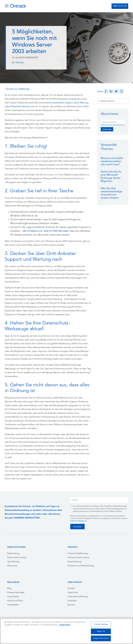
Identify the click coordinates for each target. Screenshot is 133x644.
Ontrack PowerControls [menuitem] (78, 558)
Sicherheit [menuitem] (72, 601)
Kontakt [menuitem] (71, 588)
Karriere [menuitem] (71, 605)
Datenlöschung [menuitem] (74, 562)
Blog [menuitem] (9, 588)
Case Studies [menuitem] (13, 597)
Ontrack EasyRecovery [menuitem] (78, 554)
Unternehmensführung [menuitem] (78, 597)
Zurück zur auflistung (17, 89)
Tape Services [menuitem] (13, 562)
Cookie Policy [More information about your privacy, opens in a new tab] (65, 625)
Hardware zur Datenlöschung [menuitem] (81, 566)
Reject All (101, 631)
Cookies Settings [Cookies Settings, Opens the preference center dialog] (101, 624)
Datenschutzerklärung (78, 521)
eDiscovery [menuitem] (12, 566)
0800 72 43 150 (120, 6)
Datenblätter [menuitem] (13, 605)
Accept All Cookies (101, 638)
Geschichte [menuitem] (73, 593)
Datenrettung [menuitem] (13, 554)
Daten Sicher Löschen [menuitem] (17, 558)
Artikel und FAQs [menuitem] (15, 601)
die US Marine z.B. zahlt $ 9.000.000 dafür (46, 231)
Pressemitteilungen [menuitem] (16, 593)
